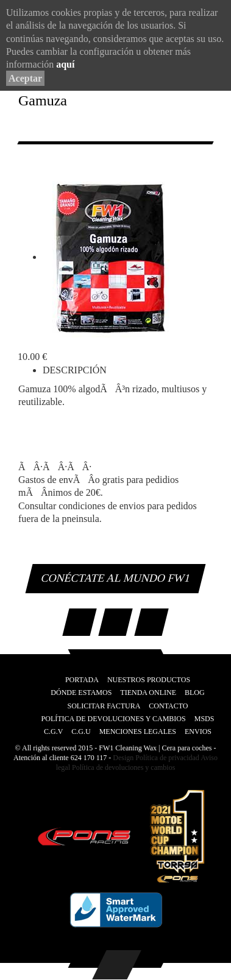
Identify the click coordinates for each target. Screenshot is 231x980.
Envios (198, 731)
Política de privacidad (166, 758)
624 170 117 (89, 758)
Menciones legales (138, 731)
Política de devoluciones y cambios (123, 767)
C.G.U (81, 731)
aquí (65, 64)
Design (123, 758)
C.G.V (53, 731)
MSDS (204, 719)
